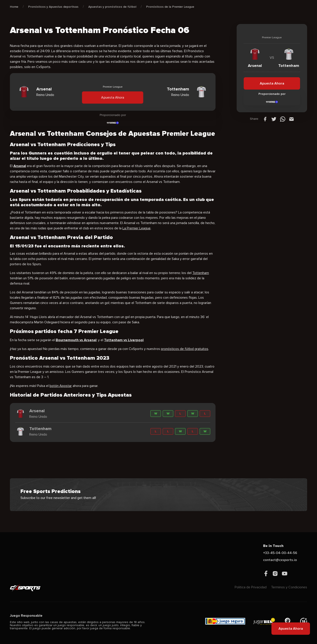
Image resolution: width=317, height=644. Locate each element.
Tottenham (201, 273)
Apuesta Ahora (113, 97)
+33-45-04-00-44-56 (280, 553)
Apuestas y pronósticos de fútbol (112, 7)
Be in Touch (273, 546)
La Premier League (136, 228)
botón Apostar (61, 386)
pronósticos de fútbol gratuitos (185, 349)
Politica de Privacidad (251, 587)
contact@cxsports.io (280, 560)
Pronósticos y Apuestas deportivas (53, 7)
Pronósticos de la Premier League (170, 7)
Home (14, 7)
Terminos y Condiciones (289, 587)
